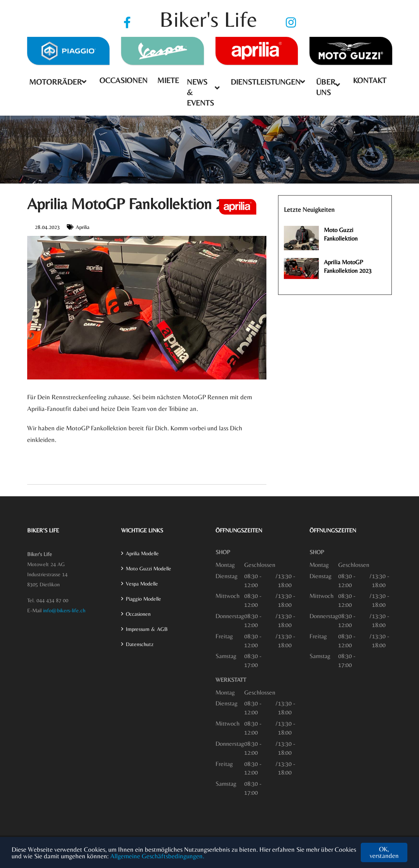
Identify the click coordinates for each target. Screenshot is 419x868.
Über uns (326, 87)
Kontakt (370, 80)
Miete (168, 80)
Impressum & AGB (147, 629)
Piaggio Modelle (143, 599)
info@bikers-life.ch (64, 610)
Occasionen (123, 80)
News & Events (200, 92)
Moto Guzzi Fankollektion (341, 234)
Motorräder (56, 82)
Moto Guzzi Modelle (149, 568)
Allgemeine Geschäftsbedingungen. (157, 856)
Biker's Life (208, 19)
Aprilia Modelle (142, 553)
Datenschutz (140, 644)
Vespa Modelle (142, 584)
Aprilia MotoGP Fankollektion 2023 (348, 266)
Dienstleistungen (266, 82)
